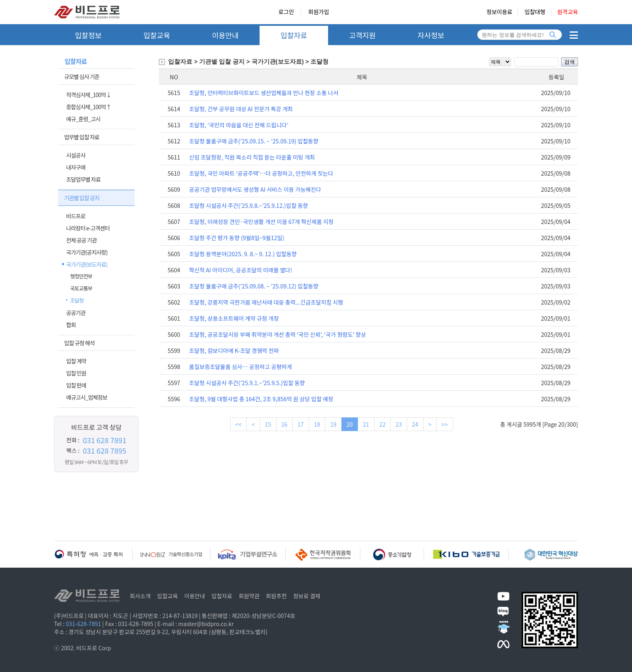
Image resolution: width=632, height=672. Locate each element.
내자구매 (76, 167)
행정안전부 (81, 276)
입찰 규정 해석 (79, 343)
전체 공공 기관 (81, 240)
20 (350, 424)
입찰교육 (157, 35)
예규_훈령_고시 (83, 119)
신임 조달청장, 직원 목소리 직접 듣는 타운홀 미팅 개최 (252, 157)
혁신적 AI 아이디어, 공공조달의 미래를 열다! (241, 270)
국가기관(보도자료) (87, 264)
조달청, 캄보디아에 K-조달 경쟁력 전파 (234, 351)
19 (333, 424)
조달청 (77, 300)
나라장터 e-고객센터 (88, 228)
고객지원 (362, 35)
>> (445, 424)
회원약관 (249, 596)
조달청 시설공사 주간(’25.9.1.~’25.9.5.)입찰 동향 (247, 383)
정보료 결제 (307, 596)
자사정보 (431, 35)
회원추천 (276, 596)
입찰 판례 (76, 385)
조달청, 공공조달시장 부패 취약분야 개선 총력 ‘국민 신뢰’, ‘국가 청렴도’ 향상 (278, 334)
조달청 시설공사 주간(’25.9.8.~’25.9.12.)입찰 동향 (248, 205)
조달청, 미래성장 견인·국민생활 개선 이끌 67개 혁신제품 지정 (261, 222)
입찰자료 (294, 35)
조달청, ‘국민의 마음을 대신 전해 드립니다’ (239, 125)
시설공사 (76, 155)
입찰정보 (88, 35)
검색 (570, 62)
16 (285, 424)
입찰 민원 (76, 373)
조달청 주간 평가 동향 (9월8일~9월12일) (237, 238)
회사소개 (140, 596)
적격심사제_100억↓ (88, 95)
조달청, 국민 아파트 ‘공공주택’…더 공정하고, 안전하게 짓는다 (261, 173)
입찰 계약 (76, 361)
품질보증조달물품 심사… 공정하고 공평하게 (240, 367)
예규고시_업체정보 (87, 397)
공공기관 (76, 313)
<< (239, 424)
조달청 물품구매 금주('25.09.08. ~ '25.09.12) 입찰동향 (254, 286)
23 (399, 424)
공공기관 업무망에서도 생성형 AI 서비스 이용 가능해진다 (255, 189)
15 (268, 424)
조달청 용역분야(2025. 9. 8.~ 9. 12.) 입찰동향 (243, 254)
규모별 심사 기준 (82, 77)
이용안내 (225, 35)
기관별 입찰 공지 (82, 198)
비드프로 (76, 216)
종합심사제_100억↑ (88, 107)
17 (301, 424)
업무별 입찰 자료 (82, 137)
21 (366, 424)
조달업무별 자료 (83, 179)
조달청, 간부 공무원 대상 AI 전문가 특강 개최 (241, 109)
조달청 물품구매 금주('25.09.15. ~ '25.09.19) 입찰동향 (254, 141)
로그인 (286, 12)
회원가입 (319, 12)
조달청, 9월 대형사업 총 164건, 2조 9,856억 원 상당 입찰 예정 (261, 399)
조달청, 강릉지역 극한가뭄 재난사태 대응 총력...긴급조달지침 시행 (266, 302)
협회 (71, 325)
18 (317, 424)
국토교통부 (81, 288)
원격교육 (568, 12)
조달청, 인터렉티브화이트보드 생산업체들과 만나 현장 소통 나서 (264, 93)
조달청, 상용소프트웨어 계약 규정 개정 (234, 318)
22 (383, 424)
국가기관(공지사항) (87, 252)
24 (415, 424)
